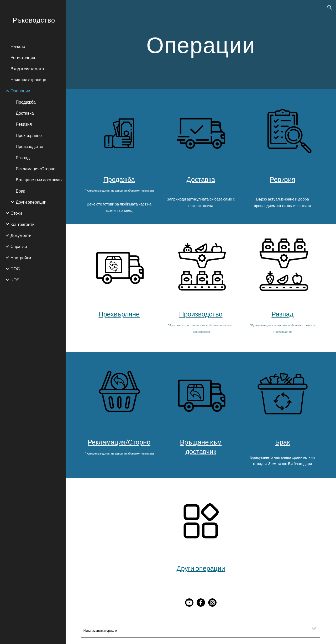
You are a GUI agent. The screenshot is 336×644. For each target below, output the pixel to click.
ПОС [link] (15, 269)
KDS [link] (15, 280)
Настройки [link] (21, 258)
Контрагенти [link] (23, 224)
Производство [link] (29, 146)
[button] (330, 7)
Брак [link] (20, 191)
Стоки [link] (16, 213)
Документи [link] (21, 235)
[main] (201, 44)
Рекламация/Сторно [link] (36, 169)
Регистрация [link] (23, 57)
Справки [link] (19, 246)
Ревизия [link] (24, 124)
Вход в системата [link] (27, 69)
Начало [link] (18, 46)
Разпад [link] (23, 158)
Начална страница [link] (28, 80)
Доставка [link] (25, 113)
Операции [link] (20, 91)
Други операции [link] (31, 202)
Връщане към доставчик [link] (39, 180)
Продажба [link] (26, 102)
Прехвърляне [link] (29, 135)
